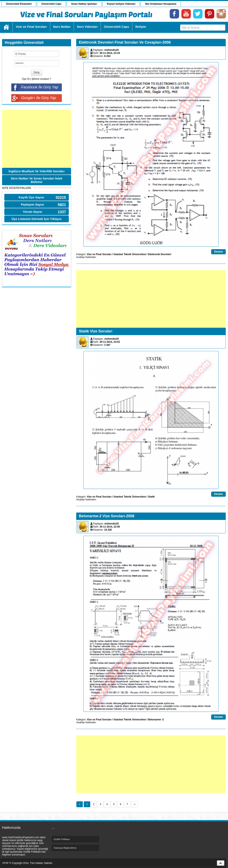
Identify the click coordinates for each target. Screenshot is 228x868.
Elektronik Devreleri (160, 254)
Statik (151, 497)
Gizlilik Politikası (62, 839)
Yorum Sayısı (32, 212)
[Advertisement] (37, 139)
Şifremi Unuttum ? (41, 79)
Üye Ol (26, 79)
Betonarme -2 (156, 720)
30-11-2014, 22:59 (110, 527)
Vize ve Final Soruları (99, 254)
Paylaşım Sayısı (33, 204)
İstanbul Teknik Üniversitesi (130, 254)
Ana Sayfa (6, 27)
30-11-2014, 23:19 (110, 53)
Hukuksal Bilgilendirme (65, 848)
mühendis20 (112, 50)
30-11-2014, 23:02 (110, 342)
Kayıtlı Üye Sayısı (31, 197)
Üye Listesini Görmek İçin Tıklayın (36, 219)
